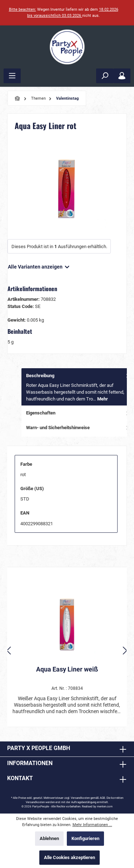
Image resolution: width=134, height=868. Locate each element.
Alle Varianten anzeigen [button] (39, 265)
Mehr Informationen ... (92, 825)
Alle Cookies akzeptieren (70, 857)
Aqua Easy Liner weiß (67, 669)
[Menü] (12, 76)
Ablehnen (49, 838)
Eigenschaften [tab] (78, 413)
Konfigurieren (85, 838)
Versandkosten (80, 798)
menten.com (105, 807)
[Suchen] (105, 76)
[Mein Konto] (122, 76)
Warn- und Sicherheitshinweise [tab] (78, 428)
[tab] (78, 387)
